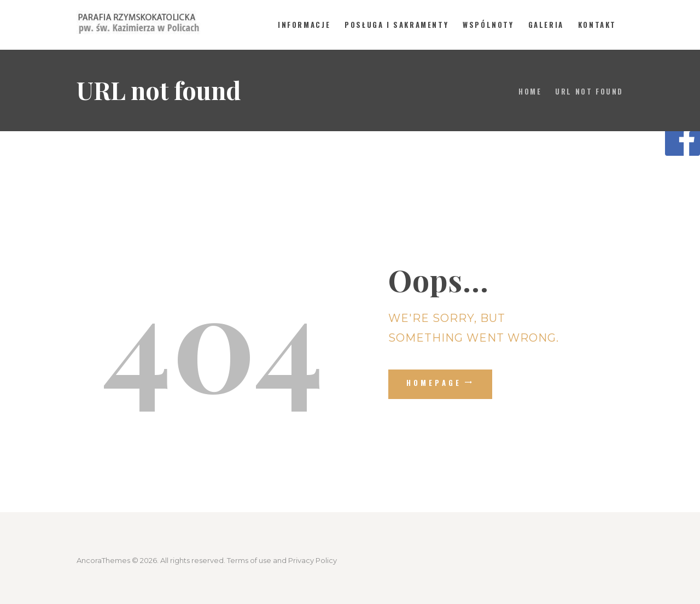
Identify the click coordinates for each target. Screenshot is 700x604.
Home (530, 91)
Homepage (434, 383)
